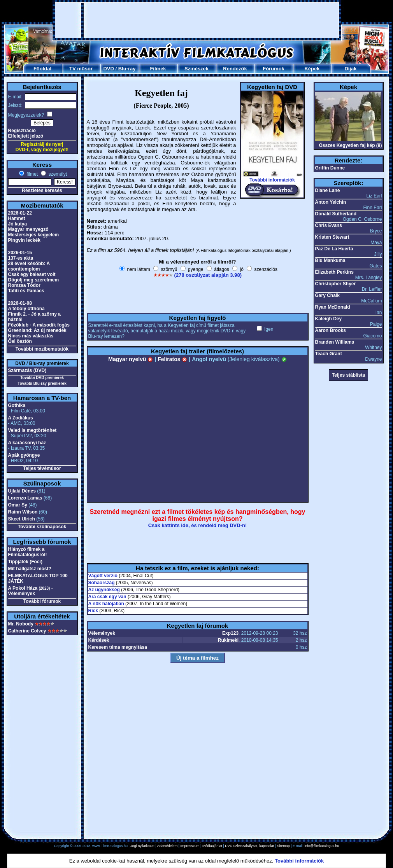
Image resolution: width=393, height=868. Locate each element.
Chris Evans (329, 225)
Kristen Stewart (332, 237)
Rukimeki (228, 640)
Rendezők (235, 69)
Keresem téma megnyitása (118, 647)
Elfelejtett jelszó (26, 136)
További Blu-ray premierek (42, 383)
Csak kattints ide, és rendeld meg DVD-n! (198, 525)
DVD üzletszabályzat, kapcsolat (249, 846)
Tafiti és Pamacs (26, 291)
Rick (93, 611)
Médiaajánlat (212, 846)
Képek (312, 69)
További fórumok (42, 601)
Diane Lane (328, 190)
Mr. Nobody (21, 624)
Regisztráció (22, 131)
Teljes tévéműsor (42, 468)
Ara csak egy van (107, 597)
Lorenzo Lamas (25, 498)
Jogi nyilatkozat (142, 846)
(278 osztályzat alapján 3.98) (208, 275)
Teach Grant (329, 354)
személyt (57, 174)
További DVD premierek (42, 378)
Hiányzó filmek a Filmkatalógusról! (28, 552)
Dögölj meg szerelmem (34, 280)
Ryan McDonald (333, 307)
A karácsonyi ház (27, 443)
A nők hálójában (106, 604)
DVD (108, 69)
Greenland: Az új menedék (37, 330)
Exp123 (230, 633)
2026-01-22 (20, 213)
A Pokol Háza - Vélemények (31, 591)
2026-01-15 (20, 253)
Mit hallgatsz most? (30, 569)
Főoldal (42, 69)
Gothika (17, 405)
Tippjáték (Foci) (25, 562)
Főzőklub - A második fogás (39, 325)
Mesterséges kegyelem (34, 235)
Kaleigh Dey (329, 319)
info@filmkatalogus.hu (322, 846)
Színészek (196, 69)
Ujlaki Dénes (22, 491)
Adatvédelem (168, 846)
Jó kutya (18, 224)
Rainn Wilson (23, 512)
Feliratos (172, 359)
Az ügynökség (104, 590)
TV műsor (81, 69)
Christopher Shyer (336, 284)
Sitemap (283, 846)
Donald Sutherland (336, 214)
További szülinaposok (42, 527)
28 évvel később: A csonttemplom (29, 266)
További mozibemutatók (42, 349)
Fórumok (274, 69)
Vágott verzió (103, 576)
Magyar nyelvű (131, 359)
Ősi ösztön (20, 341)
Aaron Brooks (331, 330)
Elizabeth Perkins (334, 272)
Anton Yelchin (331, 202)
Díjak (350, 69)
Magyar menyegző (28, 229)
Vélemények (102, 633)
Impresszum (190, 846)
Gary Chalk (327, 295)
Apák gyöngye (24, 455)
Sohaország (102, 583)
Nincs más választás (31, 336)
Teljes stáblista (348, 375)
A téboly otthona (26, 309)
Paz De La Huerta (334, 249)
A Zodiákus (21, 418)
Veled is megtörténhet (32, 430)
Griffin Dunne (330, 168)
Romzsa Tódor (24, 285)
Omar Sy (18, 505)
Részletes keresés (42, 190)
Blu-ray (127, 69)
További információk (272, 180)
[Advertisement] (197, 20)
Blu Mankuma (330, 260)
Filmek (158, 69)
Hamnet (17, 218)
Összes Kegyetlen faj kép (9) (350, 145)
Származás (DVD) (27, 370)
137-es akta (21, 258)
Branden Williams (335, 342)
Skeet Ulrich (22, 519)
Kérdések (99, 640)
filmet (32, 174)
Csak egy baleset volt (32, 274)
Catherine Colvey (27, 631)
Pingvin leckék (24, 240)
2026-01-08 (20, 303)
